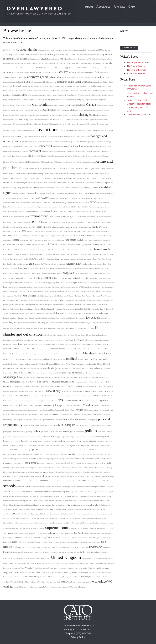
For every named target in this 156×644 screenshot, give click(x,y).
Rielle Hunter (8, 472)
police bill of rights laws (50, 432)
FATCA (13, 231)
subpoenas (104, 523)
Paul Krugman (27, 420)
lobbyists (60, 340)
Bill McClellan (108, 91)
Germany (13, 259)
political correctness (77, 432)
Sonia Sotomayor (105, 505)
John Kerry (49, 296)
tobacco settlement (22, 547)
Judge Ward (70, 300)
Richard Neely (66, 468)
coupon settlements (102, 152)
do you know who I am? (85, 198)
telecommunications (104, 533)
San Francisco (42, 481)
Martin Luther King (76, 354)
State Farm (74, 514)
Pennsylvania (70, 419)
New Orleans (77, 391)
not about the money (22, 401)
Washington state (86, 572)
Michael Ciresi (18, 368)
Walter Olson (59, 572)
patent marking (70, 415)
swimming (93, 528)
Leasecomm (74, 323)
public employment (80, 445)
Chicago (25, 119)
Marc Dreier (78, 349)
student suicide (79, 523)
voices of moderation (50, 568)
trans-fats (21, 552)
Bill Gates (79, 91)
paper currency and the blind (28, 415)
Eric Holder (91, 217)
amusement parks (53, 63)
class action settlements (70, 130)
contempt (101, 146)
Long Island (68, 340)
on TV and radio (87, 405)
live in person (51, 340)
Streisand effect (9, 523)
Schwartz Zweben (39, 487)
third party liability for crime (15, 542)
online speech (59, 405)
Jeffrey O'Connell (26, 291)
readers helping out (52, 454)
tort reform (63, 547)
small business (35, 505)
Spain (89, 509)
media (55, 359)
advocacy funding (62, 55)
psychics (57, 445)
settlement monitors (29, 496)
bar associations (96, 82)
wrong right (41, 587)
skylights (17, 505)
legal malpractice (16, 328)
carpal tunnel (16, 110)
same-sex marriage (106, 476)
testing (43, 538)
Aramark (74, 68)
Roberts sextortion (71, 472)
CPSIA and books (79, 156)
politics (91, 431)
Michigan (53, 368)
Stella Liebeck (31, 518)
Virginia (29, 568)
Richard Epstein (42, 468)
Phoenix (110, 425)
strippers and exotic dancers (24, 523)
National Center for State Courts (45, 386)
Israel (31, 287)
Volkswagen (62, 568)
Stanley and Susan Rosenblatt (52, 514)
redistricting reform (96, 454)
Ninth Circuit (50, 396)
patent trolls (91, 414)
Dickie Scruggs (76, 188)
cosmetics (71, 152)
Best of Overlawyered (137, 100)
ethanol (29, 222)
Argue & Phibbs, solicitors (139, 115)
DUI (18, 203)
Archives (119, 7)
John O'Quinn (68, 296)
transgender (29, 552)
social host (61, 505)
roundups (43, 476)
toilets (33, 547)
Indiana (76, 278)
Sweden (86, 528)
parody (41, 415)
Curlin (86, 169)
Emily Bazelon (23, 211)
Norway (12, 401)
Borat (69, 95)
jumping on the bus (32, 305)
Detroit (36, 187)
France (16, 250)
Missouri (21, 377)
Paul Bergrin (17, 420)
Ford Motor (7, 244)
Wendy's (66, 577)
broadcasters (42, 100)
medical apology (84, 359)
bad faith (13, 82)
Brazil (97, 95)
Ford (86, 240)
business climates (9, 105)
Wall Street (50, 572)
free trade (26, 254)
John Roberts (87, 296)
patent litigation (58, 414)
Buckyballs (52, 100)
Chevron (17, 120)
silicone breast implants (91, 501)
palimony (14, 415)
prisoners (46, 437)
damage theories (76, 174)
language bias (8, 318)
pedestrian (58, 420)
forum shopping (80, 244)
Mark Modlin (23, 354)
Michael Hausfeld (30, 368)
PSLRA (43, 445)
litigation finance (17, 340)
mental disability (91, 364)
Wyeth (48, 587)
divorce (92, 193)
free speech (102, 249)
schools (9, 486)
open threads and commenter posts (30, 410)
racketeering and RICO (85, 450)
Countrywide (90, 152)
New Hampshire (40, 391)
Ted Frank (79, 533)
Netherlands (14, 391)
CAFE (29, 105)
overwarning (94, 410)
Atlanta (6, 77)
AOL (57, 68)
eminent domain (35, 211)
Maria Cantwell (99, 349)
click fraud (105, 131)
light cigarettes (58, 335)
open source (13, 410)
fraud (47, 250)
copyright (35, 151)
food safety (70, 240)
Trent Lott (46, 552)
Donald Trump (47, 198)
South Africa (8, 509)
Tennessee (18, 538)
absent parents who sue (59, 50)
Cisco (60, 124)
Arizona (7, 72)
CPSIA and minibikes (17, 162)
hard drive (86, 264)
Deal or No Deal (95, 178)
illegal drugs (39, 278)
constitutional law (74, 146)
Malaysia (35, 349)
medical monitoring (32, 364)
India (70, 278)
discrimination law (44, 193)
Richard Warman (89, 468)
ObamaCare (70, 401)
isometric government (21, 287)
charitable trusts (33, 115)
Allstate (20, 63)
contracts (10, 152)
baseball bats (26, 86)
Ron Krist (27, 476)
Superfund (41, 528)
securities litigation (61, 492)
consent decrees (58, 146)
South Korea (40, 509)
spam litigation (97, 509)
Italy (35, 287)
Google (57, 259)
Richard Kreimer (54, 468)
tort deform (54, 547)
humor (25, 278)
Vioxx (22, 568)
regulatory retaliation (65, 459)
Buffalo (74, 100)
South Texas (49, 509)
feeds (98, 231)
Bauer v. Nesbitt (43, 86)
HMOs (60, 274)
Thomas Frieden (47, 542)
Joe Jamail (98, 291)
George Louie (96, 254)
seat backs (103, 487)
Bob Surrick (62, 95)
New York (108, 391)
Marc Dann (70, 349)
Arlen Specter (24, 72)
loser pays (91, 340)
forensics (44, 244)
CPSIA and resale (47, 162)
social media (71, 505)
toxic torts (71, 547)
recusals (79, 454)
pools (100, 432)
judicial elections (80, 300)
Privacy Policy (78, 637)
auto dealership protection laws (86, 78)
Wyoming (54, 587)
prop (13, 441)
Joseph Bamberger (42, 300)
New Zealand (33, 396)
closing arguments (64, 137)
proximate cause (22, 445)
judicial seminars (108, 300)
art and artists (35, 72)
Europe (45, 222)
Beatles (69, 86)
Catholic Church (37, 110)
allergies (103, 59)
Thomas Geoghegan (61, 542)
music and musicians (62, 382)
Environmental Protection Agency (62, 216)
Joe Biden (90, 291)
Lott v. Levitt (13, 345)
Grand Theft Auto (99, 259)
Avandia (107, 78)
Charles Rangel (57, 115)
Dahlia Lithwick (26, 174)
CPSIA (45, 156)
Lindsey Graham (92, 335)
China (106, 120)
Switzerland (101, 528)
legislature (66, 328)
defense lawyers (37, 183)
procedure (99, 437)
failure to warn (57, 227)
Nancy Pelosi (104, 382)
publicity (103, 445)
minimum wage (65, 373)
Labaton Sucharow (42, 313)
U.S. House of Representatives (98, 552)
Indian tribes (84, 278)
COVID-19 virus (9, 156)
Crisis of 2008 (61, 169)
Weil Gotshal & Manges (48, 577)
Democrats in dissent (82, 183)
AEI (70, 55)
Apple (67, 68)
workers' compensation (83, 582)
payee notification (48, 420)
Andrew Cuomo (66, 63)
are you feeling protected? (97, 68)
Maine (29, 349)
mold (38, 377)
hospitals (68, 273)
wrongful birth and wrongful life (25, 587)
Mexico (100, 364)
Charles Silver (68, 115)
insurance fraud (29, 283)
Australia (55, 77)
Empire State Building (65, 211)
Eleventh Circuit (65, 207)
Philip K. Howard (82, 425)
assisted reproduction (76, 72)
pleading (29, 432)
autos (101, 77)
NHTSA (42, 396)
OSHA (86, 410)
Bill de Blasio (70, 91)
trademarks (96, 547)
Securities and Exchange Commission (37, 492)
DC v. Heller (85, 178)
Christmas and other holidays (23, 124)
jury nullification (59, 305)
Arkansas (15, 72)
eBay (69, 203)
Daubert (33, 178)
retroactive (50, 463)
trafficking (107, 547)
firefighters (54, 236)
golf (40, 259)
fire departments (44, 236)
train (16, 552)
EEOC (93, 202)
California (40, 104)
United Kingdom (66, 557)
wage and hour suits (14, 572)
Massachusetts (104, 354)
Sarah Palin (53, 481)
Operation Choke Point (51, 410)
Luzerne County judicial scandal (57, 345)
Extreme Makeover (94, 222)
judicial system (8, 305)
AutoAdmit (71, 78)
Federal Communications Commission (41, 231)
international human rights (66, 283)
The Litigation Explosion (76, 538)
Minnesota (77, 373)
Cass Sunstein (26, 110)
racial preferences (60, 450)
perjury (95, 420)
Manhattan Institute (57, 349)
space (84, 509)
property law (32, 441)
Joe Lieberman (107, 291)
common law (33, 142)
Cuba (81, 169)
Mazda (39, 359)
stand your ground (34, 514)
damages (41, 174)
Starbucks (66, 514)
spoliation (7, 514)
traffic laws (8, 552)
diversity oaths (77, 193)
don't (38, 198)
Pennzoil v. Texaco (85, 420)
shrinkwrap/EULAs (75, 501)
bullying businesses (91, 100)
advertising (49, 54)
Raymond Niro (39, 454)
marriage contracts (44, 354)
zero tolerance (79, 587)
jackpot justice (43, 287)
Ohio (20, 405)
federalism (59, 231)
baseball (17, 86)
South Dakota (30, 509)
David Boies (51, 178)
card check (109, 105)
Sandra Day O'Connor (28, 481)
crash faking (77, 162)
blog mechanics (37, 95)
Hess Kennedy (20, 274)
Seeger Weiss (74, 492)
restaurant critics (19, 463)
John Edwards (29, 296)
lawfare (73, 318)
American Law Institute (39, 63)
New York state (8, 396)
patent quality (81, 415)
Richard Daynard (30, 468)
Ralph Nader (21, 454)
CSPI (77, 169)
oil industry (28, 405)
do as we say (100, 193)
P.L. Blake (7, 415)
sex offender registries (88, 496)
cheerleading (103, 115)
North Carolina (101, 396)
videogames (15, 568)
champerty (23, 115)
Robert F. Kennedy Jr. (56, 472)
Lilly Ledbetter (69, 335)
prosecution (59, 441)
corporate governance (49, 152)
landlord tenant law (84, 313)
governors (88, 259)
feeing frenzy (105, 231)
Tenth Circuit (28, 538)
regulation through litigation (47, 459)
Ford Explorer (93, 240)
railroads (108, 450)
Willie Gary (41, 582)
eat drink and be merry (57, 202)
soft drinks (94, 505)
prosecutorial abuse (73, 441)
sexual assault (101, 496)
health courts (70, 269)
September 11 (98, 492)
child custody (43, 120)
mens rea (81, 364)
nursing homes (52, 401)
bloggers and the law (21, 95)
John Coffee (18, 296)
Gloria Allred (34, 259)
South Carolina (19, 509)
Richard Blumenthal (17, 468)
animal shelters (8, 68)
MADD (105, 345)
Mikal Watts (77, 368)
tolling (38, 547)
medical (72, 359)
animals (108, 63)
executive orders (54, 222)
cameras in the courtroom (57, 105)
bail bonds (20, 82)
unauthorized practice (11, 558)
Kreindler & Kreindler (16, 313)
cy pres (92, 168)
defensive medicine (50, 183)
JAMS (81, 287)
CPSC (30, 156)
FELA (5, 236)
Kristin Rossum (30, 313)
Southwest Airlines (61, 509)
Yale (65, 587)
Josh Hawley (54, 300)
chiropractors (8, 124)
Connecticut (45, 146)
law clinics (47, 318)
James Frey (75, 287)
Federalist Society (70, 231)
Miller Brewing (34, 373)
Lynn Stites (98, 345)
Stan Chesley (23, 514)
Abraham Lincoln (44, 50)
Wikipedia (107, 577)
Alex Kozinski (54, 59)
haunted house (34, 269)
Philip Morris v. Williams (97, 425)
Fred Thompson (74, 250)
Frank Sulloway (39, 250)
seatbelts (110, 487)
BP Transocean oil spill (86, 95)
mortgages (15, 382)
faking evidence (78, 227)
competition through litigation (86, 142)
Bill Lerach (88, 91)
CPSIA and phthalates (33, 162)
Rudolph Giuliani (63, 476)
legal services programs (54, 328)
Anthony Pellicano (21, 68)
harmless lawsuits (96, 264)
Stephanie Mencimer (44, 518)
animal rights (99, 63)
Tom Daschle (45, 547)
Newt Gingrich (98, 391)
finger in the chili (31, 236)
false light (88, 227)
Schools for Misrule (24, 487)
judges (62, 300)
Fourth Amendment (103, 244)
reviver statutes (59, 463)
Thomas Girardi (74, 542)
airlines (23, 59)
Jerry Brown (61, 291)
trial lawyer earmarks (66, 552)
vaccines (51, 563)
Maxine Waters (31, 359)
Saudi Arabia (73, 481)
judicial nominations (94, 300)
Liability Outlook (88, 328)
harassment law (74, 264)
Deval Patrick (45, 188)
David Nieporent (74, 178)
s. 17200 (86, 476)
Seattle (7, 492)
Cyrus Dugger (100, 169)
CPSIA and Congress (93, 156)
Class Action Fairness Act (25, 131)
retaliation (42, 463)
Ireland (10, 287)
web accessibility (32, 577)
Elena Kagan (37, 207)
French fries (34, 254)
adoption (36, 55)
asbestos (63, 72)
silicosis (102, 501)
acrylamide (106, 50)
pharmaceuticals (52, 425)
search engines (93, 487)
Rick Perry (109, 468)
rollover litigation (17, 476)
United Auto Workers (43, 558)
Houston (18, 278)
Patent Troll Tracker (104, 415)
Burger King (103, 100)
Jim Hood (83, 291)
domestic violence (29, 198)
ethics (36, 222)
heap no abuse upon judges (85, 269)
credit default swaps (89, 162)
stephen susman (69, 518)
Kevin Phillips (86, 309)
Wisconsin (62, 582)
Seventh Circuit (59, 496)
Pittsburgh (21, 432)
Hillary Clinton (31, 274)
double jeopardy (59, 198)
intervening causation (97, 283)
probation (68, 437)
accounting (92, 50)
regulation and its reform (26, 459)
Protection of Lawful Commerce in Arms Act (97, 441)
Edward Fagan (84, 203)
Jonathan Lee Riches (28, 300)
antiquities (31, 68)
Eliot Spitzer (76, 207)
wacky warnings (103, 568)
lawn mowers (81, 318)
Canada (91, 105)
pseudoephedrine (34, 445)
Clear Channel (86, 131)
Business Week (21, 105)
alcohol (45, 59)
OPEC (99, 405)
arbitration (82, 68)
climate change (21, 136)
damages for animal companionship (57, 174)
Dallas (35, 174)
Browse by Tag (129, 48)
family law (97, 227)
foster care (91, 244)
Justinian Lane (80, 305)
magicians (23, 349)
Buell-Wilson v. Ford (63, 100)
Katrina (31, 309)
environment (39, 216)
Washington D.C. (71, 572)
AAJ (18, 50)
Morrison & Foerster (96, 377)
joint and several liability (12, 300)
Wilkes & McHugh (17, 582)
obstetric (87, 401)
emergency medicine (102, 207)
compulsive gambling (18, 146)
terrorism (37, 538)
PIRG (15, 432)
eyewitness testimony (24, 227)
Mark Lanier (14, 354)
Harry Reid (107, 264)
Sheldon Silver (43, 501)
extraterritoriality (80, 222)
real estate (63, 454)
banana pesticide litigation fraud (45, 82)
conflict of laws (32, 146)
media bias (62, 359)
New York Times (21, 396)
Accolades (103, 7)
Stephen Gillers (57, 518)
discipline (22, 193)
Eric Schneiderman (102, 217)
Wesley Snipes (75, 577)
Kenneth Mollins (41, 309)
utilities (44, 564)
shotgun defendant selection (58, 501)
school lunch (104, 481)
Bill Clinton (61, 91)
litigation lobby (29, 340)
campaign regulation (76, 105)
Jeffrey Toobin (38, 291)
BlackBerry (7, 95)
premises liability (36, 437)
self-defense (83, 492)
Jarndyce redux (14, 291)
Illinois (49, 278)
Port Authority (107, 432)
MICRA (62, 368)
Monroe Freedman (47, 377)
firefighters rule (64, 236)
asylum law (104, 72)
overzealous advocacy (106, 410)
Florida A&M (25, 240)
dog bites (6, 198)
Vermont (72, 564)
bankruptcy (62, 82)
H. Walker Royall (47, 264)
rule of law (73, 476)
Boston (74, 95)
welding (60, 577)
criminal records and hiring (33, 169)
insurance (19, 283)
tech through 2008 (66, 533)
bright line (33, 100)
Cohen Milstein (85, 137)
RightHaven (17, 472)
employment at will (100, 211)
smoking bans (46, 505)
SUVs (80, 528)
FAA (34, 227)
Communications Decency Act (64, 142)
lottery (5, 345)
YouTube (70, 587)
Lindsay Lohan (80, 335)
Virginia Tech (37, 568)
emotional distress (49, 211)
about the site (29, 50)
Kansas (99, 305)
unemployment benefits (27, 558)
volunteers (70, 568)
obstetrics (94, 401)
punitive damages (25, 450)
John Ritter (78, 296)
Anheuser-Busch (87, 63)
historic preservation (49, 274)
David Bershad (41, 178)
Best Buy (47, 91)
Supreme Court (57, 528)
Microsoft (69, 368)
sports (14, 513)
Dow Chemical (70, 198)
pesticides (26, 425)
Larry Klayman (19, 318)
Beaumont (76, 86)
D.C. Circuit (16, 174)
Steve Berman (92, 518)
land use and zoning (100, 313)
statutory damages (19, 518)
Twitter (83, 552)
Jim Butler (75, 291)
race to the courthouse (46, 450)
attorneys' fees (21, 77)
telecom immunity (90, 533)
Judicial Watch (19, 305)
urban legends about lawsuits (27, 564)
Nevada (21, 391)
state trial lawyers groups (99, 514)
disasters (15, 193)
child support (99, 120)
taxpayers (33, 533)
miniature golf (53, 373)
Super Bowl (32, 528)
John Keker (41, 296)
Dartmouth (26, 178)
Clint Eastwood (52, 137)
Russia (80, 476)
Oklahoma (47, 405)
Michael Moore (42, 368)
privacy (54, 437)
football (80, 240)
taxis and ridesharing (21, 533)
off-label (14, 405)
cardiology (7, 110)
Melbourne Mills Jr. (53, 364)
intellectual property (48, 283)
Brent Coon (12, 100)
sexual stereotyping (18, 501)
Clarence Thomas (9, 131)
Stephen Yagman (81, 518)
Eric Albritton (81, 217)
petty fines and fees (37, 425)
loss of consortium (103, 340)
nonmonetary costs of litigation (82, 396)
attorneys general (38, 77)
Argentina (110, 68)
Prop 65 (24, 441)
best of (53, 91)
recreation (72, 454)
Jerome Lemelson (49, 291)
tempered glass (8, 538)
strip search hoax (40, 523)
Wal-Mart (28, 572)
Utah (39, 563)
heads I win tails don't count (55, 269)
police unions (64, 432)
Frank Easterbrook (26, 250)
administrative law (25, 55)
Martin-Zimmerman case (59, 354)
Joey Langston (8, 296)
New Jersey (54, 391)
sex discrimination (73, 496)
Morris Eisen (83, 377)
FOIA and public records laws (41, 240)
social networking (83, 505)
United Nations (87, 558)
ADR (42, 55)
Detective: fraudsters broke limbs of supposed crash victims (139, 107)
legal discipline (101, 323)
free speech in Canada (12, 254)
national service (88, 386)
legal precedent (28, 328)
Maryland (89, 353)
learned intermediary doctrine (59, 323)
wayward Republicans (17, 577)
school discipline (93, 481)
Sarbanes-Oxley (63, 481)
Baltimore (29, 82)
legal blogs (91, 322)
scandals (82, 481)
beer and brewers (94, 86)
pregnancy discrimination (21, 437)
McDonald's (47, 359)
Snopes (55, 505)
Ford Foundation (104, 240)
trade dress (85, 547)
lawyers (13, 322)
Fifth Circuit (20, 236)
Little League (40, 340)
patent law (48, 415)
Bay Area (53, 86)
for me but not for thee (65, 244)
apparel (62, 68)
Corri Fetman (62, 152)
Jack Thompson (54, 287)
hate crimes (13, 269)
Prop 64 (18, 441)
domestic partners (16, 198)
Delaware (70, 182)
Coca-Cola (75, 137)
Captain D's (101, 105)
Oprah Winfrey (70, 410)
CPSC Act (37, 156)
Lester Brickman (76, 328)
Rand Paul (30, 454)
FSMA (41, 254)
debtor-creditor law (11, 182)
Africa (74, 55)
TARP (5, 533)
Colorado (23, 141)
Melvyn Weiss (65, 364)
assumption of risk (92, 72)
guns (31, 263)
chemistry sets (8, 120)
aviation (6, 82)
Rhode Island (71, 463)
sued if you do (17, 528)
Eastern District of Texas (39, 203)
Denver (100, 182)
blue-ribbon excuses (50, 95)
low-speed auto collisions (37, 345)
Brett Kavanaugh (23, 100)
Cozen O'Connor (21, 156)
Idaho (30, 278)
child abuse (34, 120)
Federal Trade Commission (86, 231)
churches (45, 124)
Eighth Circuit (8, 207)
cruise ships (70, 169)
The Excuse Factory (60, 538)
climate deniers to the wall (37, 137)
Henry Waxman (9, 274)
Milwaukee (43, 373)
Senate (91, 492)
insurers (38, 283)
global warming (23, 259)
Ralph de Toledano (10, 454)
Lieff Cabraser (47, 335)
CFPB (17, 115)
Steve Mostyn (102, 518)
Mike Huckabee (87, 368)
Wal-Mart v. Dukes (39, 572)
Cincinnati (53, 124)
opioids (62, 410)
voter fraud (78, 568)
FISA (103, 236)
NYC (61, 400)
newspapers (87, 391)
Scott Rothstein (82, 487)
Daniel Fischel (99, 174)
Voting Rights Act (89, 568)
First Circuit (97, 236)
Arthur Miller (46, 72)
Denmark (93, 183)
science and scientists (54, 487)
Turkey (77, 552)
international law (84, 283)
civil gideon (81, 124)
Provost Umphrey (9, 445)
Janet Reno (88, 287)
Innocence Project (96, 278)
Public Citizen (66, 445)
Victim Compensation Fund (98, 564)
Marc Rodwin (88, 349)
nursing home (41, 401)
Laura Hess (39, 318)
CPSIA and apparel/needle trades (61, 156)
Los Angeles (80, 340)
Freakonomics (54, 250)
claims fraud (104, 124)
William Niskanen (30, 582)
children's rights (88, 120)
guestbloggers (22, 264)
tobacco (9, 547)
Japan (107, 287)
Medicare (42, 364)
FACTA (48, 227)
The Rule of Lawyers (93, 538)
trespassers (54, 552)
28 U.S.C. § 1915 (9, 50)
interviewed (109, 283)
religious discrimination (82, 459)
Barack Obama (82, 82)
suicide (25, 528)
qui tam (35, 450)
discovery (30, 193)
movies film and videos (41, 382)
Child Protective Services (72, 120)
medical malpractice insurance (14, 364)
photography (8, 432)
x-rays (60, 587)
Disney (57, 193)
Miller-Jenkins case (21, 373)
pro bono (91, 437)
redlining (13, 459)
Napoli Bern (19, 386)
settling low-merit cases (45, 496)
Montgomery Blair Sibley (69, 377)
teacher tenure (42, 533)
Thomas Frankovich (34, 542)
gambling (64, 254)
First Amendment (82, 236)
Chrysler (37, 124)
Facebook (40, 227)
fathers (19, 231)
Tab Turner (110, 528)
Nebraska (106, 386)
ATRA (12, 78)
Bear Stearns (62, 86)
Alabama (31, 59)
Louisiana (23, 344)
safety (92, 476)
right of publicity (28, 472)
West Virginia (86, 577)
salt (96, 476)
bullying (81, 100)
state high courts (84, 514)
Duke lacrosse (25, 203)
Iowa (5, 287)
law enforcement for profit (61, 318)
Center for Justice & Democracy (90, 110)
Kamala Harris (91, 305)
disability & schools (91, 188)
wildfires (6, 582)
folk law (61, 240)
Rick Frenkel (100, 468)
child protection (55, 120)
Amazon (27, 63)
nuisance (33, 401)
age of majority (96, 55)
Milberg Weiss (99, 368)
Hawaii (43, 269)
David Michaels (62, 178)
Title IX (104, 542)
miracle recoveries (89, 373)
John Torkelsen (106, 296)
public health (95, 445)
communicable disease (46, 142)
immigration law (61, 278)
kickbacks (96, 309)
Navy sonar (98, 386)
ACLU (99, 50)
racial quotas (72, 450)
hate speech (23, 268)
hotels (100, 273)
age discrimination (83, 55)
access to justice (73, 50)
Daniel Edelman (88, 174)
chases (76, 115)
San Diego (16, 481)
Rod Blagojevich (97, 472)
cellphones (74, 110)
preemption (7, 437)
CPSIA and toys (59, 162)
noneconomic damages (63, 396)
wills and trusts (51, 582)
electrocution (27, 207)
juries (50, 305)
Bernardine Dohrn (14, 91)
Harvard (6, 269)
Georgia (6, 259)
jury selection (70, 305)
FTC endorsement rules (52, 254)
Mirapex (99, 373)
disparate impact (66, 193)
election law (18, 207)
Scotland (73, 487)
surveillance (73, 528)
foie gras (55, 240)
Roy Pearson (52, 476)
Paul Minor (37, 420)
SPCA (105, 509)
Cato (132, 7)
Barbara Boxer (108, 82)
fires (71, 236)
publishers (14, 450)
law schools (93, 318)
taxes (11, 533)
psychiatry (50, 445)
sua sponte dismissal (92, 523)
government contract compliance (72, 259)
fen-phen (12, 236)
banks (71, 82)
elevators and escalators (50, 207)
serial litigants (109, 492)
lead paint (44, 322)
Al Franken (64, 59)
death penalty (106, 178)
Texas (49, 538)
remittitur (109, 459)
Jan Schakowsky (98, 287)
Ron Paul (34, 476)
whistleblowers (97, 577)
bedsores (83, 86)
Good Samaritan (48, 259)
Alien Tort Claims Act (92, 59)
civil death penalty (69, 124)
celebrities (65, 110)
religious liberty (99, 459)
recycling (86, 454)
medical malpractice (99, 359)
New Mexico (67, 391)
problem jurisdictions (80, 437)
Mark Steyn (33, 354)
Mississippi (10, 377)
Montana (57, 377)
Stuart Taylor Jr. (68, 523)
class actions (46, 130)
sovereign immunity (75, 509)
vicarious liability (82, 564)
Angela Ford (76, 63)
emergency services (10, 211)
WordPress (71, 582)
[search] (133, 39)
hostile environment (81, 274)
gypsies (38, 264)
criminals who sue (49, 169)
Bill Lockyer (98, 91)
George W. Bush (108, 254)
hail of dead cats (59, 264)
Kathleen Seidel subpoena (19, 309)
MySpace (75, 382)
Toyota (78, 547)
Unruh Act (12, 564)
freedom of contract (87, 250)
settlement (18, 496)
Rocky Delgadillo (84, 472)
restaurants (31, 463)
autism (64, 78)
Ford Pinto (16, 244)
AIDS (17, 59)
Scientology (66, 487)
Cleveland (96, 131)
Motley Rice (25, 382)
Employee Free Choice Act (83, 211)
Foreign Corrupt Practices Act (30, 244)
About (89, 7)
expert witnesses (67, 222)
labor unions (61, 313)
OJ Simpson (38, 405)
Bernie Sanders (38, 91)
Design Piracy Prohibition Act (22, 188)
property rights (43, 441)
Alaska (38, 59)
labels (52, 313)
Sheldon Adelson (31, 501)
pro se (51, 441)
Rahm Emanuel (99, 450)
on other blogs (72, 405)
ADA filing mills (10, 55)
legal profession (39, 328)
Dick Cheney (64, 188)
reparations (8, 463)
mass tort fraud (20, 359)
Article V (55, 72)
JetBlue (68, 291)
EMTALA (7, 217)
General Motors (74, 254)
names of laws (84, 382)
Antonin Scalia (49, 68)
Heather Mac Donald (102, 269)
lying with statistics (76, 345)
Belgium (104, 86)
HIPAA (39, 274)
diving (85, 193)
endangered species (18, 217)
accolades (83, 50)
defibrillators (61, 183)
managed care (44, 349)
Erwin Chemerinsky (19, 222)
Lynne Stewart (88, 345)
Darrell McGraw (15, 178)
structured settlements (54, 523)
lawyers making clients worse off (28, 323)
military (11, 373)
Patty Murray (8, 420)
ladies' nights (73, 313)
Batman (34, 86)
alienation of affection (76, 59)
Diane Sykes (55, 188)
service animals (9, 496)
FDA (24, 231)
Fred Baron (64, 250)
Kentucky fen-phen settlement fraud (68, 309)
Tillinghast (83, 542)
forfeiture (52, 244)
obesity (79, 401)
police (37, 431)
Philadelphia (68, 425)
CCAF (59, 110)
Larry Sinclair (29, 318)
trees (41, 552)
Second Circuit (16, 492)
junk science (43, 305)
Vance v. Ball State (62, 564)
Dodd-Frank (109, 193)
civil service (95, 124)
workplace (99, 581)
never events (29, 391)
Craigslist (69, 162)
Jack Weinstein (65, 287)
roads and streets (41, 472)
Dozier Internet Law (101, 198)
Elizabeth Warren (88, 207)
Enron (27, 217)
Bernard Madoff (26, 91)
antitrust (39, 68)
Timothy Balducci (94, 542)
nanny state (8, 386)
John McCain (58, 296)
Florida (16, 240)
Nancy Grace (94, 382)
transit (36, 552)
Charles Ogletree (45, 115)
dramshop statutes (9, 203)
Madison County (11, 349)
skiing (11, 505)
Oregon (80, 410)
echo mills (75, 203)
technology (53, 533)
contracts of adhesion (21, 152)
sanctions (7, 481)
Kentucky (51, 309)
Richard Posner (77, 468)
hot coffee (93, 273)
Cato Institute (50, 110)
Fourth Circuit (8, 250)
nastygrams (28, 386)
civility (88, 124)
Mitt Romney (31, 377)
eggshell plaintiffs (103, 203)
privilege (61, 437)
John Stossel (96, 296)
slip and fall (25, 505)
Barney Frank (8, 86)
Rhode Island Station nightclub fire (89, 463)
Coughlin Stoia (80, 152)
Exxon (103, 222)
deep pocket (25, 182)
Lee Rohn (83, 323)
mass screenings (9, 359)
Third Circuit (105, 538)
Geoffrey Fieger (85, 254)
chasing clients (88, 115)
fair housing (67, 227)
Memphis (74, 364)
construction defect (90, 146)
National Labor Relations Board (69, 386)
